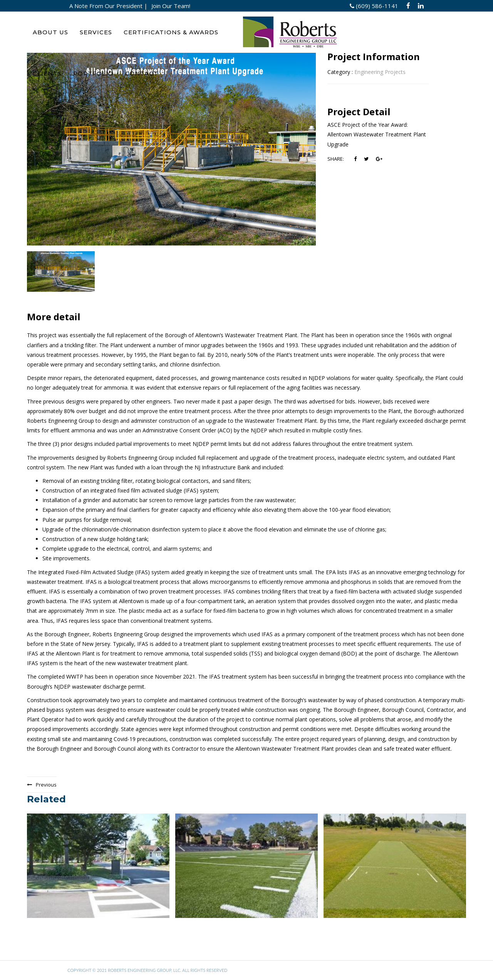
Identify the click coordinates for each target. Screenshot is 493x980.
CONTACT (142, 73)
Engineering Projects (380, 72)
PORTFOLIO (93, 73)
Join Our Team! (171, 6)
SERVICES (96, 32)
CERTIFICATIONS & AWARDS (171, 32)
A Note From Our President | (108, 6)
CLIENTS (47, 73)
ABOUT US (50, 32)
